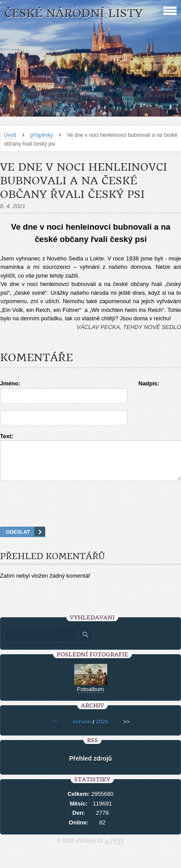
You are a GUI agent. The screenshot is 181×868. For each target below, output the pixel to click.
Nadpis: (149, 383)
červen (82, 730)
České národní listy (74, 13)
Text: (7, 436)
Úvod (10, 135)
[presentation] (90, 515)
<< (55, 730)
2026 (102, 730)
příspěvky (42, 135)
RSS (119, 849)
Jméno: (10, 383)
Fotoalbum (90, 697)
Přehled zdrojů (90, 766)
